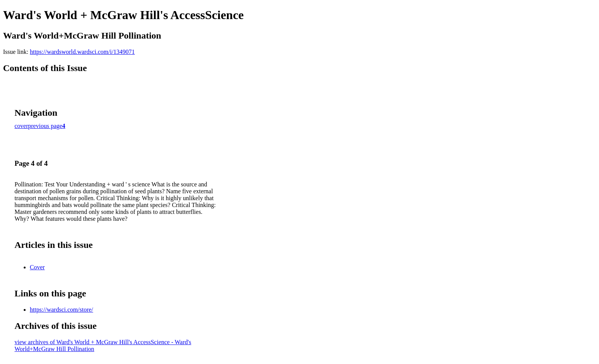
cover (21, 126)
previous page (45, 126)
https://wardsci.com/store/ (62, 310)
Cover (37, 267)
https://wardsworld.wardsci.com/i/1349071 (82, 52)
